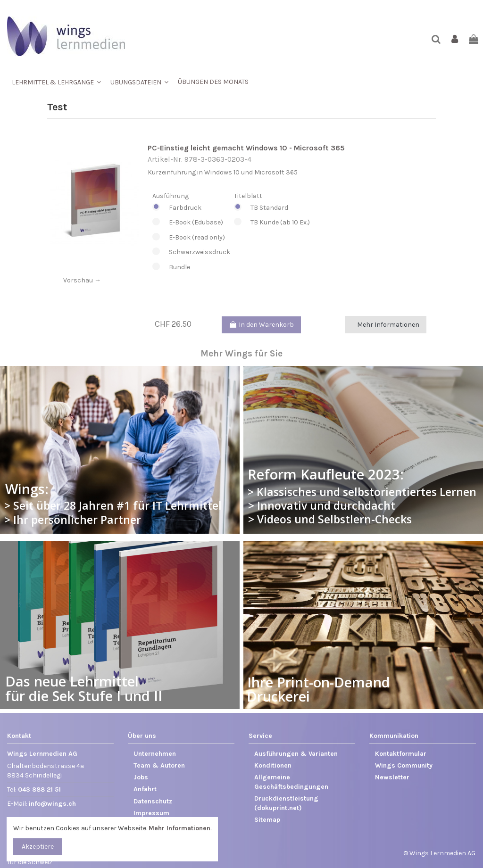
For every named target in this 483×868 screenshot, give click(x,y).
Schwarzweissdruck (191, 252)
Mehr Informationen (388, 325)
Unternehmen (155, 754)
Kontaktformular (401, 754)
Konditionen (273, 765)
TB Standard (272, 208)
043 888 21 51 (39, 789)
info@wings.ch (52, 804)
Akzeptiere (38, 847)
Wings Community (404, 765)
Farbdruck (191, 208)
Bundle (191, 267)
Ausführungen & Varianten (296, 754)
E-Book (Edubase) (191, 223)
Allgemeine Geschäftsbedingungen (291, 782)
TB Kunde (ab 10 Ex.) (272, 223)
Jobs (141, 777)
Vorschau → (82, 280)
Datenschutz (153, 801)
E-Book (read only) (191, 238)
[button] (56, 82)
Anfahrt (145, 789)
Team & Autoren (159, 765)
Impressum (151, 813)
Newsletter (392, 777)
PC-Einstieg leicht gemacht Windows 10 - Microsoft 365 (246, 148)
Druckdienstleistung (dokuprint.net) (286, 803)
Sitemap (267, 820)
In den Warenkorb (261, 325)
